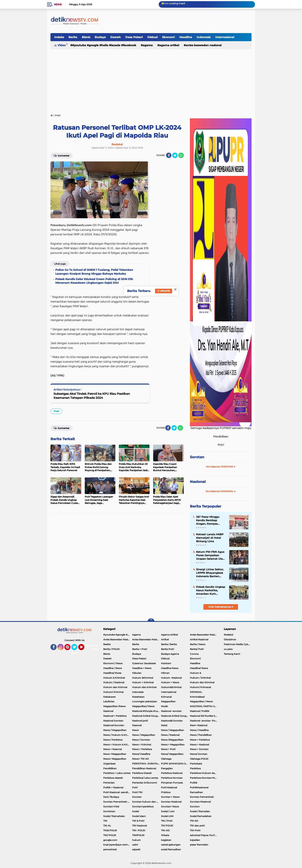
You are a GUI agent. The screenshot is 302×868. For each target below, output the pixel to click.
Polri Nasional (169, 787)
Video (62, 45)
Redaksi (228, 635)
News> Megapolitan (115, 759)
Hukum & (195, 673)
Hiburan (137, 673)
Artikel (165, 639)
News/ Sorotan (199, 754)
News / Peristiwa (113, 740)
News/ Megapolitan (172, 754)
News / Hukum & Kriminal (118, 735)
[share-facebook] (169, 155)
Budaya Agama (170, 654)
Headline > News (142, 668)
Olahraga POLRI (199, 759)
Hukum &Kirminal (143, 678)
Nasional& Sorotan (172, 721)
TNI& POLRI (110, 830)
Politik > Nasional (113, 787)
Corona (194, 654)
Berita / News (198, 644)
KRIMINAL (196, 692)
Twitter (76, 649)
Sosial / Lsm (168, 811)
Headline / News (113, 668)
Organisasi (109, 764)
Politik (194, 783)
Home (58, 4)
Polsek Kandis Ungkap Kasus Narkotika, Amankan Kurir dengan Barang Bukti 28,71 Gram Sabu (211, 590)
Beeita (107, 644)
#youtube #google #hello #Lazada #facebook (104, 45)
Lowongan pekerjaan (145, 701)
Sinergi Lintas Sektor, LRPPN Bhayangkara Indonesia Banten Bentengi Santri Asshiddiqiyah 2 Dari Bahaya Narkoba (210, 573)
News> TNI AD (141, 759)
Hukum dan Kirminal (202, 682)
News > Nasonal (112, 749)
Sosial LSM (167, 816)
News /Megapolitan (172, 740)
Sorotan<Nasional (200, 802)
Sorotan (197, 457)
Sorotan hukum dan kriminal (147, 802)
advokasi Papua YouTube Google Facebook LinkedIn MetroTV (204, 835)
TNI (105, 821)
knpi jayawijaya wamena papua (118, 845)
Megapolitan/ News (143, 706)
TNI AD (194, 821)
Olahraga (166, 759)
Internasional (225, 37)
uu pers (228, 649)
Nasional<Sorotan (114, 725)
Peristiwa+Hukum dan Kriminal (204, 773)
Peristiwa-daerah (113, 778)
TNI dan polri (197, 826)
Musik (164, 706)
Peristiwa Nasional (172, 773)
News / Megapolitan (172, 730)
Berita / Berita (169, 644)
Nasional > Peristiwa (115, 716)
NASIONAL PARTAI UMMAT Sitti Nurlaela (204, 706)
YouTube (84, 649)
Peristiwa (195, 768)
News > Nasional (199, 745)
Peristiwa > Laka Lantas (117, 773)
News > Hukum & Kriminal (118, 745)
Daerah (116, 37)
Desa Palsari (134, 37)
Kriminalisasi (197, 697)
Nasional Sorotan (113, 721)
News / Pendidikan (201, 735)
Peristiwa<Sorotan (172, 778)
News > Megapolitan (173, 745)
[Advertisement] (151, 80)
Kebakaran (109, 697)
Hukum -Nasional (171, 678)
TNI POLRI (167, 826)
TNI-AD (165, 830)
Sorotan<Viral (111, 807)
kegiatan (166, 840)
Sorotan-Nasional (171, 802)
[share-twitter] (175, 155)
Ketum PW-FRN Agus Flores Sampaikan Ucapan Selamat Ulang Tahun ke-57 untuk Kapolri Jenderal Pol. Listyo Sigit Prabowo (211, 555)
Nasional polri (140, 721)
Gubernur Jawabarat (144, 663)
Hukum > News (170, 682)
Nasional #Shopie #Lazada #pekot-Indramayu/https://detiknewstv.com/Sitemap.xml (147, 711)
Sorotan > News (170, 797)
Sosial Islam (139, 816)
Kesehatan (138, 697)
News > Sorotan (199, 749)
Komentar (62, 155)
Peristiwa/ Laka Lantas (145, 778)
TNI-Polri (195, 830)
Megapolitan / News (201, 701)
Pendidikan (110, 768)
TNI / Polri (167, 821)
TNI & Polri (138, 821)
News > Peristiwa (200, 740)
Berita (73, 37)
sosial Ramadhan (171, 849)
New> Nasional (199, 725)
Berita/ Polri (197, 649)
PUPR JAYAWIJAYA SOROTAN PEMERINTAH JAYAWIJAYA (175, 764)
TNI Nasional (139, 826)
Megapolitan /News (114, 706)
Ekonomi (168, 37)
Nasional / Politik (200, 711)
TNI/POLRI (138, 835)
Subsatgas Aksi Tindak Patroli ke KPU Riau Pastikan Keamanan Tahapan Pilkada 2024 (92, 396)
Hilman (165, 673)
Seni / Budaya (111, 797)
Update (164, 291)
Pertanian (109, 783)
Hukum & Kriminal (114, 678)
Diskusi (152, 37)
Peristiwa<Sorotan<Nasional (204, 778)
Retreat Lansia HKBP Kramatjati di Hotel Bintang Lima (210, 538)
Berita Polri (167, 649)
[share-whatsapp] (181, 155)
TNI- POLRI (139, 830)
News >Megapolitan (115, 754)
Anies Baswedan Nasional (204, 45)
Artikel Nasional (199, 639)
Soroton (195, 807)
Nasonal (137, 725)
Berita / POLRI (111, 649)
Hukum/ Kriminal (113, 692)
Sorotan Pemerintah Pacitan (118, 802)
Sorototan (109, 811)
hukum (136, 840)
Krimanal (166, 697)
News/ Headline (141, 754)
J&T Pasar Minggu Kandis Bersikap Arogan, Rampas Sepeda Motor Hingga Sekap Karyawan (210, 520)
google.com (110, 840)
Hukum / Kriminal (200, 678)
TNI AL (107, 826)
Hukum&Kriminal (171, 687)
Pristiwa (166, 792)
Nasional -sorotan (171, 711)
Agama (148, 45)
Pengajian (167, 768)
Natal (164, 725)
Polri (56, 411)
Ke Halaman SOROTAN (221, 467)
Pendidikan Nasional (144, 768)
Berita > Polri (140, 649)
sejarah (136, 849)
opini (135, 845)
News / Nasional (170, 735)
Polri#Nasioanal (199, 787)
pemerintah (110, 849)
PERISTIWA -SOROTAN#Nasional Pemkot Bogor (147, 764)
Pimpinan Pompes (172, 783)
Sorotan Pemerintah (202, 797)
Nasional (198, 482)
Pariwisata (196, 764)
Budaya (100, 37)
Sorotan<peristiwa (143, 807)
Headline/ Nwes (112, 673)
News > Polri (168, 749)
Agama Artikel (169, 45)
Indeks (59, 37)
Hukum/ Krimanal (200, 687)
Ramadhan (196, 792)
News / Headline (199, 730)
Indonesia (204, 37)
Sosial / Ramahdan (114, 816)
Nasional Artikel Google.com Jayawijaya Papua (175, 716)
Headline (186, 37)
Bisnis (86, 37)
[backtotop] (151, 622)
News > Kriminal (142, 745)
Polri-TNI (137, 792)
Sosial (135, 811)
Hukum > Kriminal (143, 682)
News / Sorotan (141, 740)
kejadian (195, 840)
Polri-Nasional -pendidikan (118, 792)
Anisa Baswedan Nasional (147, 639)
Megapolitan (168, 701)
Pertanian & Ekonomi (145, 783)
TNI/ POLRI (110, 835)
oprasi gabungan (171, 845)
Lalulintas (109, 701)
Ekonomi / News (113, 663)
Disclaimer (230, 639)
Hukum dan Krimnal (115, 687)
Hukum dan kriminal (144, 687)
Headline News (170, 668)
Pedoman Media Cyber (237, 644)
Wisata (165, 835)
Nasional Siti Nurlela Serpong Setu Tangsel (204, 716)
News (135, 730)
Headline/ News (199, 668)
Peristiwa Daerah (142, 773)
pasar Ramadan (199, 845)
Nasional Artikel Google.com (147, 716)
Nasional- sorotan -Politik (204, 721)
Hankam (166, 663)
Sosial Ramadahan (201, 816)
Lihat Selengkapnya (221, 607)
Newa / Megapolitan (115, 730)
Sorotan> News (170, 807)
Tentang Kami (98, 648)
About (75, 653)
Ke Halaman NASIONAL (221, 491)
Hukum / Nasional (114, 682)
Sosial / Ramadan (200, 811)
